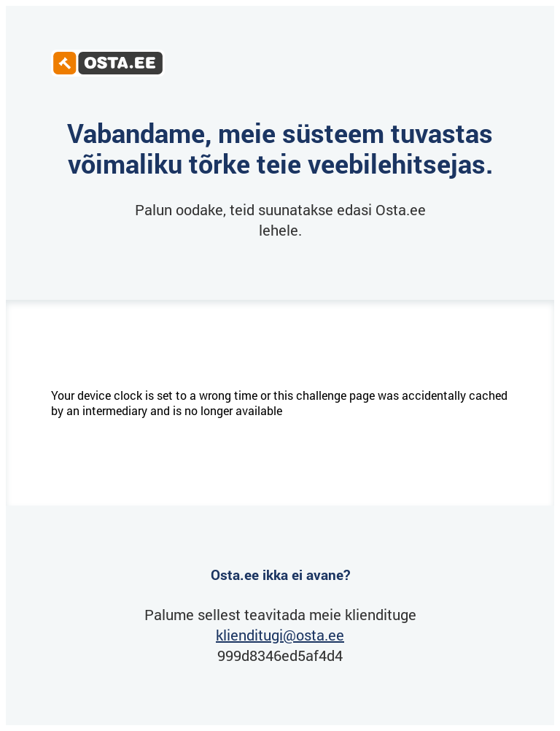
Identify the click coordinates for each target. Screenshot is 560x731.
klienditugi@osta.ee (280, 635)
